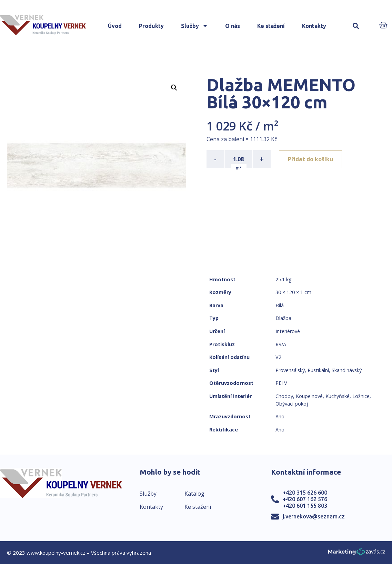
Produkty (151, 26)
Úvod (115, 26)
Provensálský (290, 370)
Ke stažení (271, 26)
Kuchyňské (338, 396)
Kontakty (314, 26)
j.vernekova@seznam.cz (314, 516)
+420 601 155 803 (305, 506)
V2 (278, 357)
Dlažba (283, 318)
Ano (280, 416)
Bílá (280, 305)
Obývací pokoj (292, 404)
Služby (194, 26)
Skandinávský (347, 370)
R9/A (281, 344)
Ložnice (361, 396)
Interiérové (288, 331)
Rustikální (318, 370)
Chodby (284, 396)
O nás (233, 26)
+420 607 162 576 (305, 499)
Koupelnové (309, 396)
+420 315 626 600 (305, 493)
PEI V (281, 383)
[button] (356, 26)
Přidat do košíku (310, 159)
